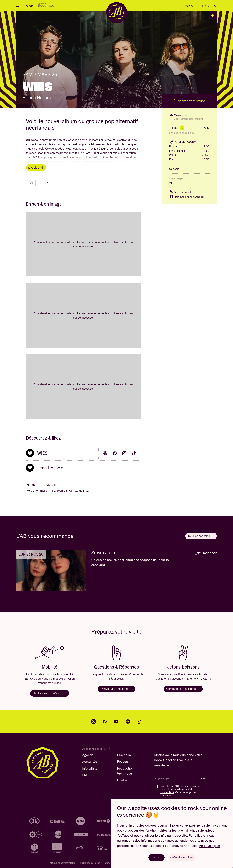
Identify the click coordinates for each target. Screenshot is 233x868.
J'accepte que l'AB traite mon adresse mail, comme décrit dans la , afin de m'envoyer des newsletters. (181, 791)
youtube (116, 721)
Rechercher (216, 6)
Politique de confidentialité (62, 863)
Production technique (125, 771)
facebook (105, 721)
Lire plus (36, 167)
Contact (123, 780)
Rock (45, 183)
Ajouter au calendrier (185, 192)
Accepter (156, 857)
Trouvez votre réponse (116, 689)
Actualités (90, 762)
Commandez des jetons (183, 689)
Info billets (90, 768)
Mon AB (189, 6)
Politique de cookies (90, 863)
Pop (31, 183)
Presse (122, 762)
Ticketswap (179, 115)
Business (124, 755)
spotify (128, 721)
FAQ (85, 775)
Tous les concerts (201, 536)
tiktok (139, 721)
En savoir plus (210, 846)
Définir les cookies (182, 857)
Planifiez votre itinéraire (50, 693)
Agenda (28, 6)
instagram (94, 721)
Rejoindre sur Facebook (186, 197)
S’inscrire (204, 778)
